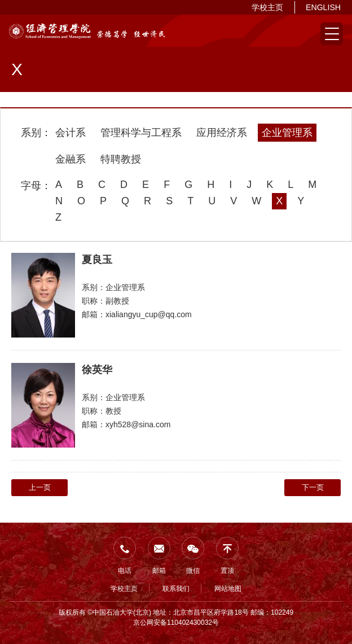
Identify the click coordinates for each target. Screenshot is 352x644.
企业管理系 (287, 133)
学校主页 (267, 7)
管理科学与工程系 (141, 133)
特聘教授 (121, 159)
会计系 (71, 133)
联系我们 (176, 589)
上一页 (40, 487)
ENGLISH (323, 7)
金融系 (71, 159)
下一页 (313, 487)
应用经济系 (222, 133)
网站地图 (228, 589)
